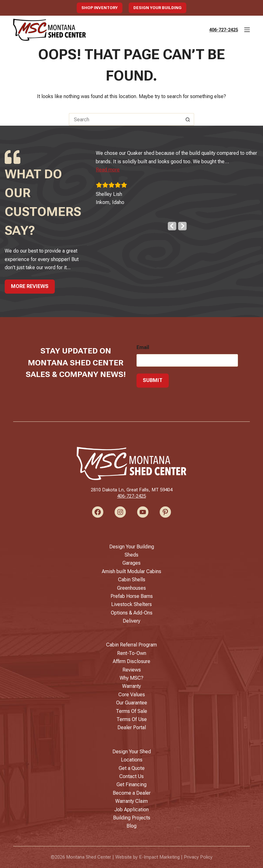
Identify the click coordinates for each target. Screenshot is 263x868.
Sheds (131, 555)
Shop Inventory (100, 8)
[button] (113, 170)
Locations (132, 760)
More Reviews (30, 286)
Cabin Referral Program (131, 645)
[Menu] (247, 30)
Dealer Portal (132, 727)
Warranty (131, 686)
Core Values (132, 695)
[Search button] (188, 119)
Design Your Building (157, 8)
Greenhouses (131, 588)
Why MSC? (131, 678)
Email (143, 347)
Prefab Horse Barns (132, 596)
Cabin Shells (132, 580)
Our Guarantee (132, 703)
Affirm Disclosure (131, 661)
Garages (131, 563)
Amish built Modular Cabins (131, 571)
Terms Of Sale (131, 711)
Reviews (132, 670)
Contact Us (131, 776)
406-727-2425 (224, 30)
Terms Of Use (132, 719)
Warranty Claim (131, 801)
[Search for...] (125, 119)
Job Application (131, 810)
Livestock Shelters (131, 604)
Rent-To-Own (132, 653)
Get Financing (131, 784)
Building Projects (132, 818)
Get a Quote (132, 768)
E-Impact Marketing (159, 857)
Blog (131, 826)
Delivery (131, 621)
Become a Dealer (132, 793)
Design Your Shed (132, 752)
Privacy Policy (198, 857)
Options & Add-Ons (132, 613)
